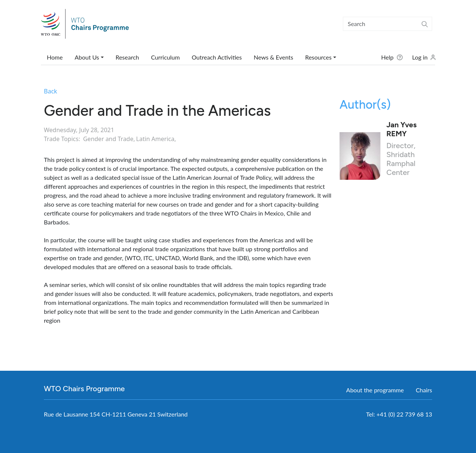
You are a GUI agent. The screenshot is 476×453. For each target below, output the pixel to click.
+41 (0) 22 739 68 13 (404, 414)
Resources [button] (318, 57)
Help (387, 57)
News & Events (273, 57)
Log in (420, 57)
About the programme (375, 390)
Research (127, 57)
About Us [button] (87, 57)
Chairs (424, 390)
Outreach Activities (217, 57)
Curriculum (165, 57)
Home (55, 57)
